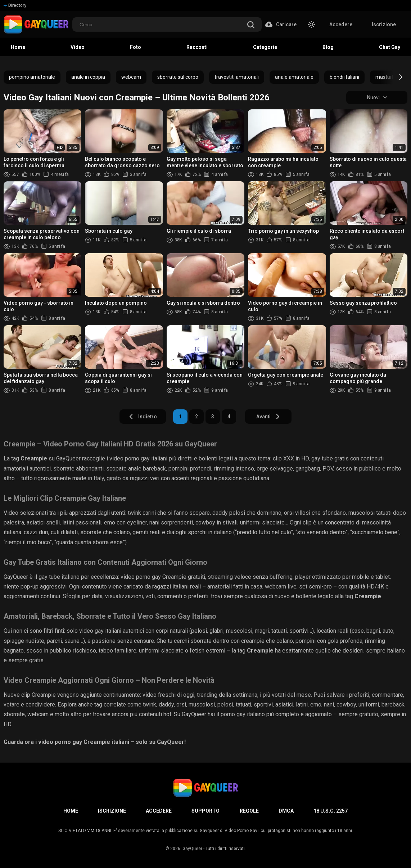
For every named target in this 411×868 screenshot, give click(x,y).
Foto (136, 47)
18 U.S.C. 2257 (331, 811)
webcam (131, 77)
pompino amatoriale (32, 77)
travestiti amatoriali (237, 77)
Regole (249, 811)
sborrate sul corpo (178, 77)
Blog (328, 47)
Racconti (197, 47)
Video (78, 47)
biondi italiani (344, 77)
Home (18, 47)
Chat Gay (390, 47)
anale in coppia (88, 77)
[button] (394, 77)
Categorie (265, 47)
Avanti (268, 417)
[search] (251, 25)
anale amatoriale (294, 77)
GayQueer (192, 849)
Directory (15, 5)
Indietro (143, 417)
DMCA (286, 811)
